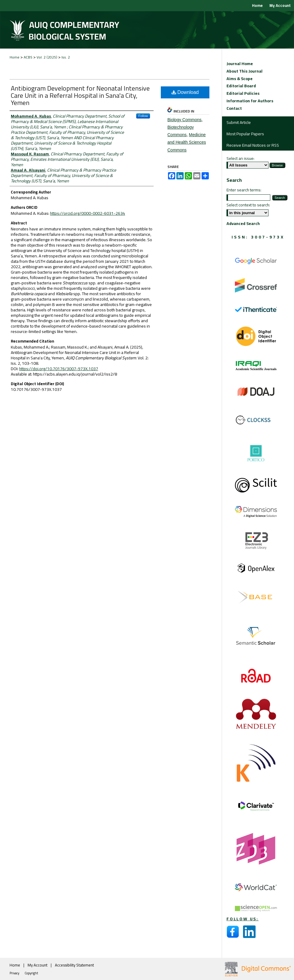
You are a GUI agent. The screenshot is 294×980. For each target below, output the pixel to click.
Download (185, 92)
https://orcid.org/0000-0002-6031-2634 (88, 213)
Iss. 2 (66, 57)
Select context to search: (248, 205)
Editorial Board (241, 86)
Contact (234, 108)
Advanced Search (243, 223)
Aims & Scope (240, 79)
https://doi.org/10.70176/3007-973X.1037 (59, 369)
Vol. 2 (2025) (47, 57)
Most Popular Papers (245, 134)
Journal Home (240, 64)
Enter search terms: (244, 190)
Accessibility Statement (74, 965)
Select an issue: (240, 158)
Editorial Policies (243, 93)
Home (15, 57)
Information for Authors (250, 101)
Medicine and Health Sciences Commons (187, 142)
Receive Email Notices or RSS (253, 145)
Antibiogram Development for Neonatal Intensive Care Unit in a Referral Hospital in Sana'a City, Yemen (80, 95)
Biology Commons (184, 120)
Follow (143, 116)
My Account (38, 965)
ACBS (28, 57)
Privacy (15, 973)
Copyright (31, 973)
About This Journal (244, 71)
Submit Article (239, 122)
